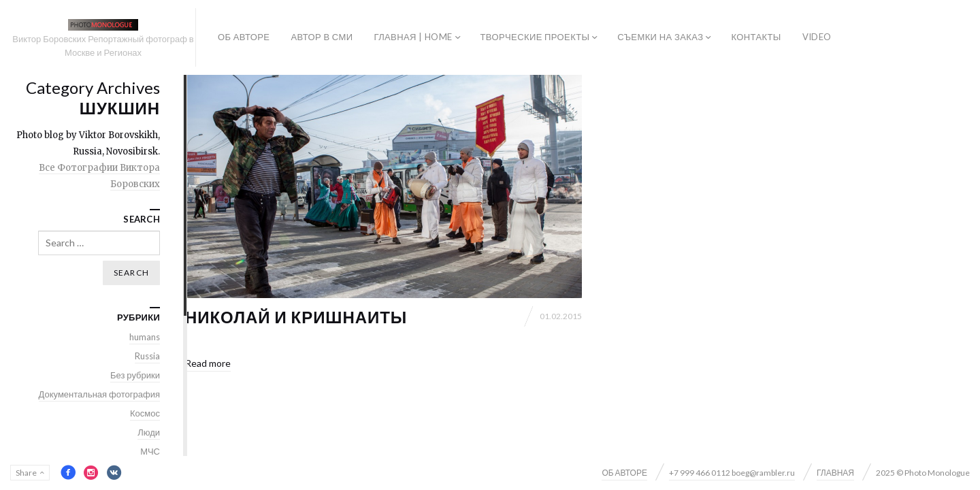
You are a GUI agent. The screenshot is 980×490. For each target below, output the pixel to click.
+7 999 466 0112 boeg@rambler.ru (732, 473)
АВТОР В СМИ (322, 37)
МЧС (150, 451)
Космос (145, 413)
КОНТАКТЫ (756, 37)
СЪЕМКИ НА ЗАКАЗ (660, 37)
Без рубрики (135, 375)
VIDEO (817, 37)
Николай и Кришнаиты (296, 317)
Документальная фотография (99, 394)
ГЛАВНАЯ (835, 473)
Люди (149, 432)
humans (145, 337)
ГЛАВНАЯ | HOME (413, 37)
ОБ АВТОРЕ (244, 37)
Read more (208, 363)
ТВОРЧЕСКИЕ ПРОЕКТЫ (535, 37)
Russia (147, 356)
